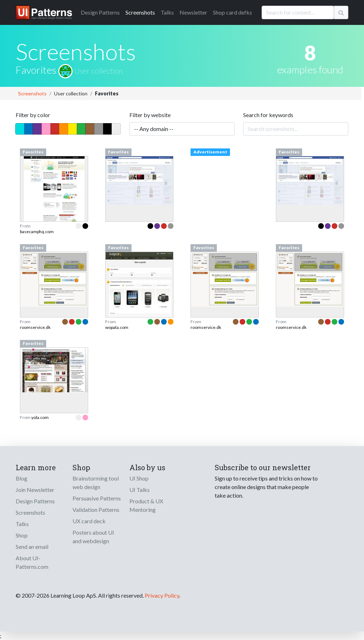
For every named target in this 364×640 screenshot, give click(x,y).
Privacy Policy (162, 595)
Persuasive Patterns (97, 498)
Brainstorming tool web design (96, 482)
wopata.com (117, 327)
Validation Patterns (96, 510)
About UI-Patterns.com (32, 562)
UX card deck (89, 521)
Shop (22, 535)
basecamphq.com (37, 232)
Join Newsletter (35, 490)
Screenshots (140, 12)
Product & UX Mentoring (146, 505)
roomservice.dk (35, 327)
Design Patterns (35, 501)
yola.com (40, 417)
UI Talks (140, 490)
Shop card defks (232, 12)
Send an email (32, 547)
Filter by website (150, 115)
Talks (167, 12)
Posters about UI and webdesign (93, 537)
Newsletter (193, 12)
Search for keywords (268, 115)
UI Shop (139, 478)
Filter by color (33, 115)
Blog (22, 478)
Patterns (100, 12)
